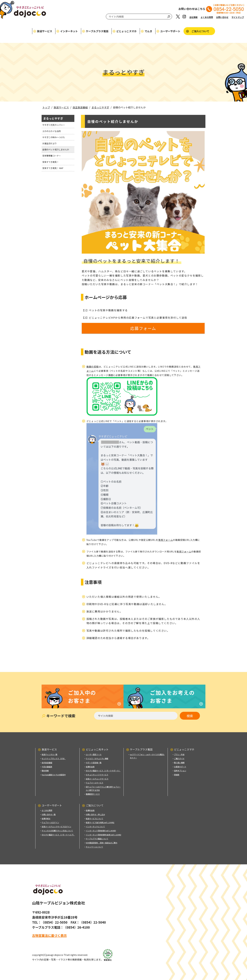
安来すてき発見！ (51, 162)
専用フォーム (166, 540)
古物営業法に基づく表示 (49, 935)
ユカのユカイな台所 (52, 131)
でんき (148, 31)
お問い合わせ (222, 17)
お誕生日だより (50, 143)
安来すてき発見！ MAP (53, 168)
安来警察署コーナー (52, 156)
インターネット (69, 31)
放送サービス (45, 31)
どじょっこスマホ (126, 31)
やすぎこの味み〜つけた (54, 137)
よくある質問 (207, 17)
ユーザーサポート (170, 31)
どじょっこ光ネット (97, 749)
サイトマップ (238, 17)
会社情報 (193, 17)
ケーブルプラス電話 (97, 31)
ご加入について (200, 31)
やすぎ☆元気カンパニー (54, 125)
